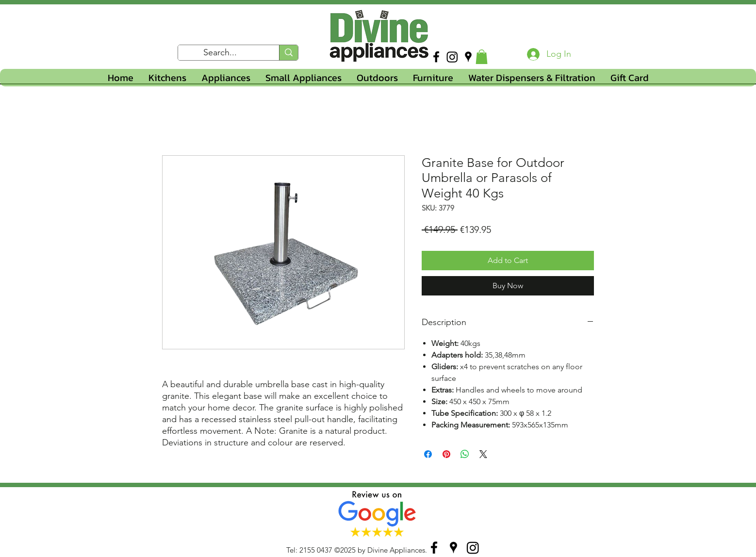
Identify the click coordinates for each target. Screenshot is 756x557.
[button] (482, 57)
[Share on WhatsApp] (465, 454)
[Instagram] (452, 57)
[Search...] (220, 53)
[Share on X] (483, 454)
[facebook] (436, 57)
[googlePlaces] (468, 57)
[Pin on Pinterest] (446, 454)
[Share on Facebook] (428, 454)
